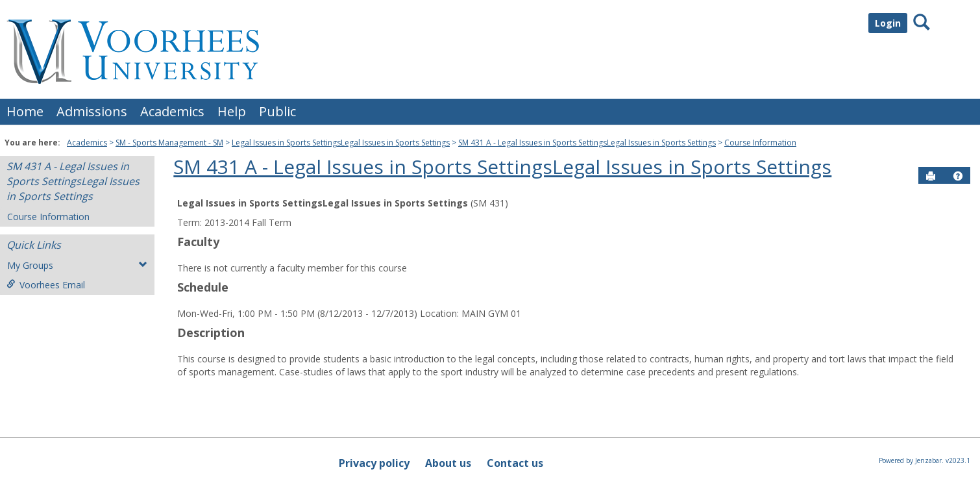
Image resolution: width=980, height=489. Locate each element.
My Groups (77, 265)
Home (25, 111)
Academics (172, 111)
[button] (958, 176)
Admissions (92, 111)
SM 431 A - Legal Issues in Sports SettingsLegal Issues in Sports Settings (587, 143)
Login (888, 23)
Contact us (515, 463)
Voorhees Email (46, 285)
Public (277, 111)
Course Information (760, 143)
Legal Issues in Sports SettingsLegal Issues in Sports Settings (341, 143)
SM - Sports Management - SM (169, 143)
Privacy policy (374, 463)
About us (448, 463)
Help (232, 111)
